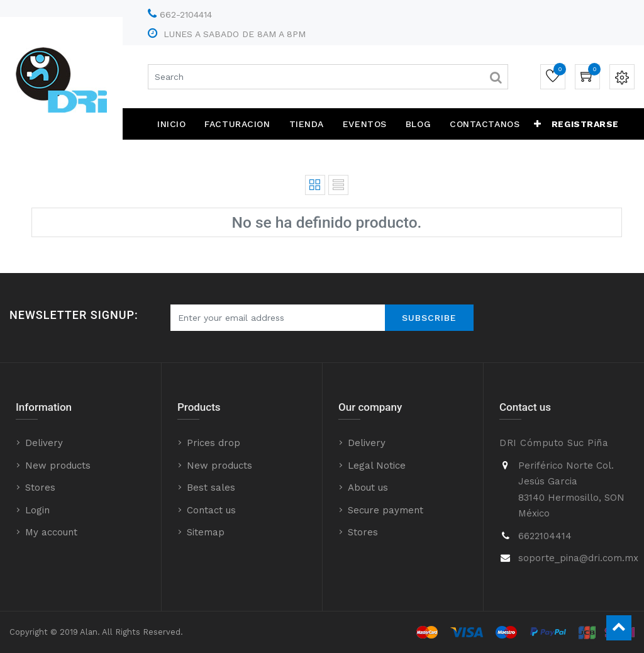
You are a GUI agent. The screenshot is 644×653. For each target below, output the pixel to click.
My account (51, 532)
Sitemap (206, 532)
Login (37, 510)
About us (368, 488)
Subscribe (429, 318)
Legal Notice (377, 466)
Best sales (211, 488)
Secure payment (386, 510)
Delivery (44, 443)
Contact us (211, 510)
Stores (40, 488)
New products (58, 466)
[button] (538, 124)
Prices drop (214, 443)
